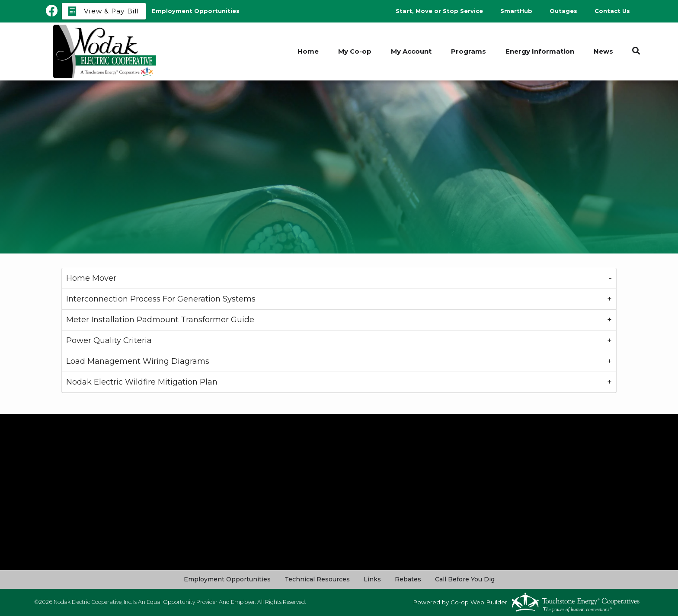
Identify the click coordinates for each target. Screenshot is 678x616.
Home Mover (91, 278)
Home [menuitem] (308, 51)
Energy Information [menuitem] (540, 51)
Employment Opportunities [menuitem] (196, 11)
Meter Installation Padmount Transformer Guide (160, 320)
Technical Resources (317, 579)
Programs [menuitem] (469, 51)
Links (372, 579)
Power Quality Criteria (109, 340)
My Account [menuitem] (411, 51)
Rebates (408, 579)
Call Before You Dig (465, 579)
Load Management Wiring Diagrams (138, 361)
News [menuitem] (603, 51)
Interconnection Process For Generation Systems (161, 299)
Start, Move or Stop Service (439, 11)
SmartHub (516, 11)
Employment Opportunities (227, 579)
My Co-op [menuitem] (355, 51)
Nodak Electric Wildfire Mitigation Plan (142, 382)
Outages (563, 11)
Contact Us (612, 11)
